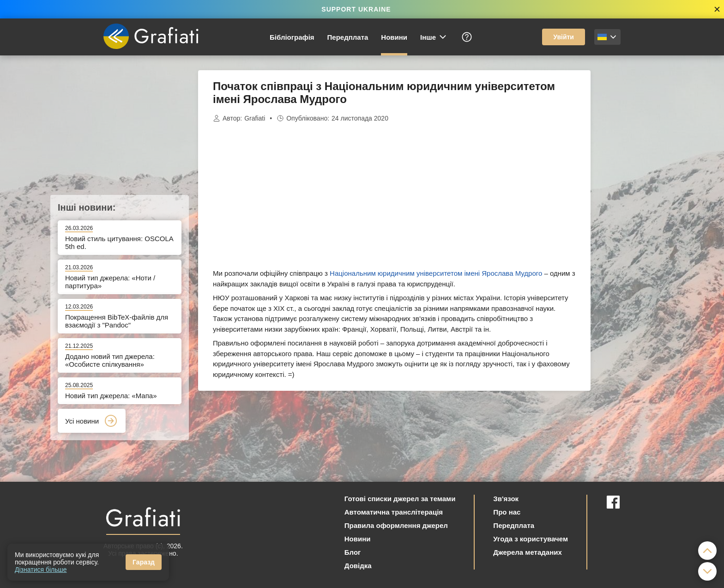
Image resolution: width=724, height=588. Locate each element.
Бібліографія (292, 37)
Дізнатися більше (41, 570)
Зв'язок (506, 499)
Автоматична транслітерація (394, 512)
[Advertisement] (637, 209)
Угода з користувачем (531, 539)
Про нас (507, 512)
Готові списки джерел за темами (400, 499)
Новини (394, 37)
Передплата (348, 37)
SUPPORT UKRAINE (356, 9)
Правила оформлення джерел (396, 525)
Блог (353, 552)
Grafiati (255, 118)
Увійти (564, 37)
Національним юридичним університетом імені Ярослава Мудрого (436, 273)
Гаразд (144, 562)
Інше (434, 37)
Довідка (358, 566)
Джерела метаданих (527, 552)
